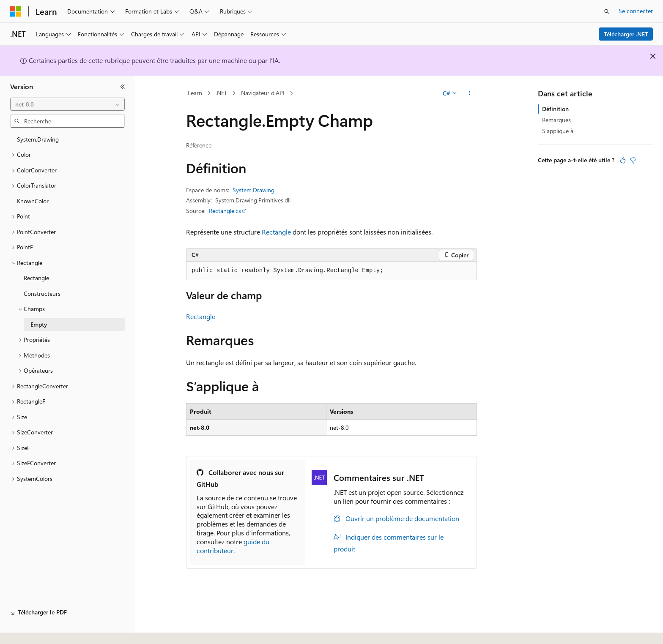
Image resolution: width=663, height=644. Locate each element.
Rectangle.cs (225, 211)
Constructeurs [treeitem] (42, 293)
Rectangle (276, 232)
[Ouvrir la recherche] (607, 11)
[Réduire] (123, 87)
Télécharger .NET (626, 34)
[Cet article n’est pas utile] (633, 160)
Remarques (556, 120)
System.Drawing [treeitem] (38, 139)
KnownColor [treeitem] (33, 201)
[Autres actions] (470, 93)
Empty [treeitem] (39, 324)
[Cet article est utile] (623, 160)
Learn (195, 93)
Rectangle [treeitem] (36, 278)
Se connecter (636, 11)
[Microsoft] (16, 11)
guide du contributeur (233, 546)
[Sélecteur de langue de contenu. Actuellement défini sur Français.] (29, 630)
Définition (555, 109)
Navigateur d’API (263, 93)
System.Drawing (253, 190)
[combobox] (67, 104)
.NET (221, 93)
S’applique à (558, 131)
